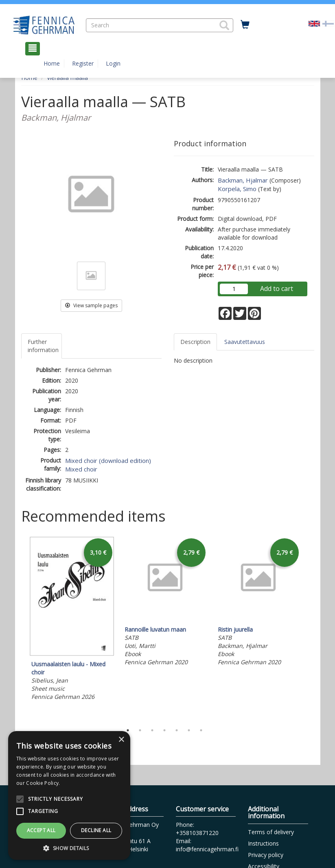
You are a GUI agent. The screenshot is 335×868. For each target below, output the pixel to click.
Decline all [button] (96, 830)
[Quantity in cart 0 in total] (245, 25)
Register (83, 63)
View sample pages (91, 305)
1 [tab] (128, 730)
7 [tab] (201, 730)
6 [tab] (189, 730)
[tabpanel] (72, 620)
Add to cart (277, 289)
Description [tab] (195, 342)
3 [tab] (152, 730)
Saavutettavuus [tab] (245, 342)
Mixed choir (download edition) (108, 460)
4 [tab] (164, 730)
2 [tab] (140, 730)
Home (52, 63)
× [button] (121, 740)
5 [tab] (177, 730)
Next (310, 628)
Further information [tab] (43, 346)
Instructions (263, 843)
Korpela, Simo (237, 189)
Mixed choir (81, 469)
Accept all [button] (41, 830)
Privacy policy (266, 855)
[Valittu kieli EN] (314, 23)
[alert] (69, 795)
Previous (19, 628)
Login (113, 63)
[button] (224, 25)
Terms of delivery (271, 832)
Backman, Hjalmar (243, 180)
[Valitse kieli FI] (328, 23)
